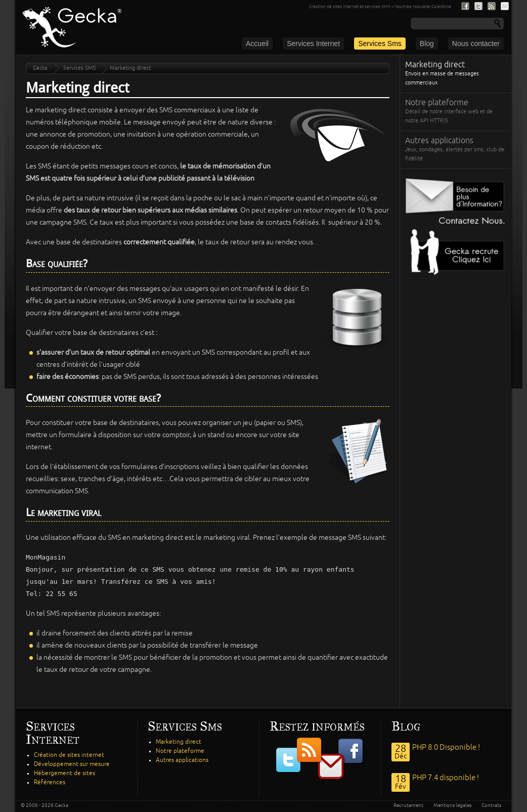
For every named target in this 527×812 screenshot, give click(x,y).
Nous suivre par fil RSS (492, 6)
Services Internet (313, 44)
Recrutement (408, 805)
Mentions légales (452, 805)
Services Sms (380, 44)
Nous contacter (476, 44)
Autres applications (456, 150)
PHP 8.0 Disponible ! (446, 747)
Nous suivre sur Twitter (478, 6)
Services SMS (80, 68)
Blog (427, 44)
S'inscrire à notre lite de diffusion (505, 6)
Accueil (257, 44)
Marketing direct (456, 74)
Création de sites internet (69, 755)
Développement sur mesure (72, 764)
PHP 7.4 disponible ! (446, 778)
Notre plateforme (456, 112)
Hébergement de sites (64, 773)
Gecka (40, 68)
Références (50, 782)
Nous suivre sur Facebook (465, 6)
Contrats (491, 805)
